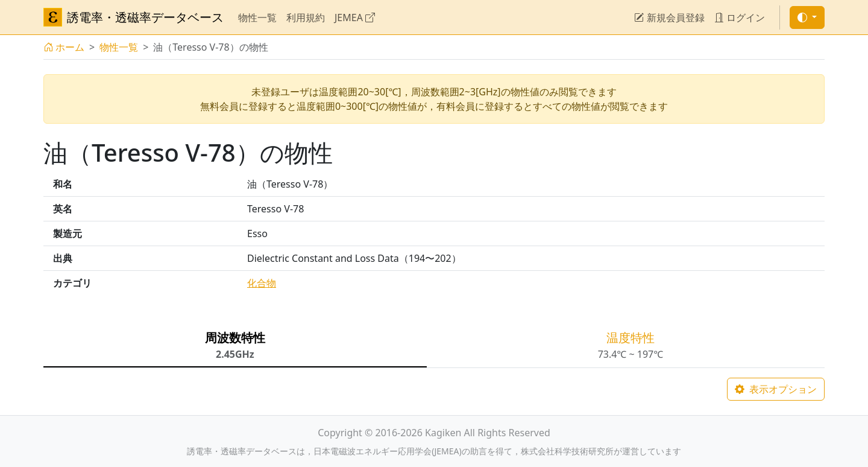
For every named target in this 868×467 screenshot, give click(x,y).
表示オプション (776, 389)
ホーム (64, 47)
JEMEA (355, 17)
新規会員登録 (669, 17)
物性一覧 (257, 17)
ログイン (740, 17)
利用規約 (306, 17)
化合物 (262, 283)
